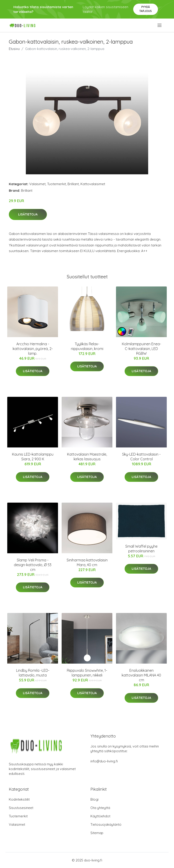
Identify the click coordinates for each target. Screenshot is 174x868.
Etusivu (14, 49)
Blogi (94, 799)
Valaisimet (37, 184)
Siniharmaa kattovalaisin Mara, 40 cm (87, 562)
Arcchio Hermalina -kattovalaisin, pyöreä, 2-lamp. (33, 349)
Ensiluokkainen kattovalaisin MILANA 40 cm (141, 675)
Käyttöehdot (100, 816)
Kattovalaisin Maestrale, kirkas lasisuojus (87, 457)
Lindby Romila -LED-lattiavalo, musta (33, 673)
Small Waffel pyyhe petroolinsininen (141, 549)
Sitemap (97, 833)
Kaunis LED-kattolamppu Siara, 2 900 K (33, 457)
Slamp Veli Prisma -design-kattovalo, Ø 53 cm (33, 565)
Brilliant (73, 184)
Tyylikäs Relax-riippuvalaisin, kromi (87, 346)
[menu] (160, 25)
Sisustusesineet (21, 808)
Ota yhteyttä (100, 808)
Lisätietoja (28, 214)
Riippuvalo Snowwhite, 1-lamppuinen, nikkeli (87, 673)
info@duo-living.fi (104, 761)
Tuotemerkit (57, 184)
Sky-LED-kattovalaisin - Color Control (141, 457)
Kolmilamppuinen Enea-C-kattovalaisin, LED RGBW (141, 349)
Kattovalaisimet (93, 184)
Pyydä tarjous (146, 9)
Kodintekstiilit (19, 799)
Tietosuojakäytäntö (106, 824)
